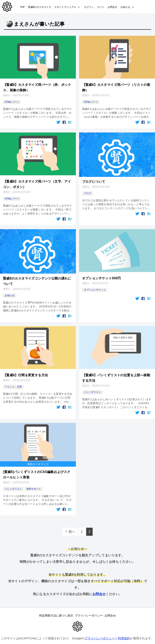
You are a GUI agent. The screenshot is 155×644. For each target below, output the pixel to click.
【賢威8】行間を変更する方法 (26, 367)
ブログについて (94, 179)
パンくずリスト (92, 383)
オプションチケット (95, 284)
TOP (22, 7)
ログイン (89, 7)
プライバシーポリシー (89, 606)
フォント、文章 (13, 379)
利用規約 (124, 630)
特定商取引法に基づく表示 (52, 606)
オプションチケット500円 (102, 273)
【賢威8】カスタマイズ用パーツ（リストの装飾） (116, 86)
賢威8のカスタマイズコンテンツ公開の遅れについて (37, 275)
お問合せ (112, 7)
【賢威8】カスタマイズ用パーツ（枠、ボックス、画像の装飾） (37, 86)
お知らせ (10, 289)
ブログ (88, 190)
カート (101, 7)
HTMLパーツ (12, 100)
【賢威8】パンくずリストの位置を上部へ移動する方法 (116, 370)
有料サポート (34, 478)
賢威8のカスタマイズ (40, 7)
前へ (72, 520)
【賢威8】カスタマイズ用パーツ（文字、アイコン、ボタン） (37, 181)
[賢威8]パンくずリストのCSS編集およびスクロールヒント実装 (37, 464)
